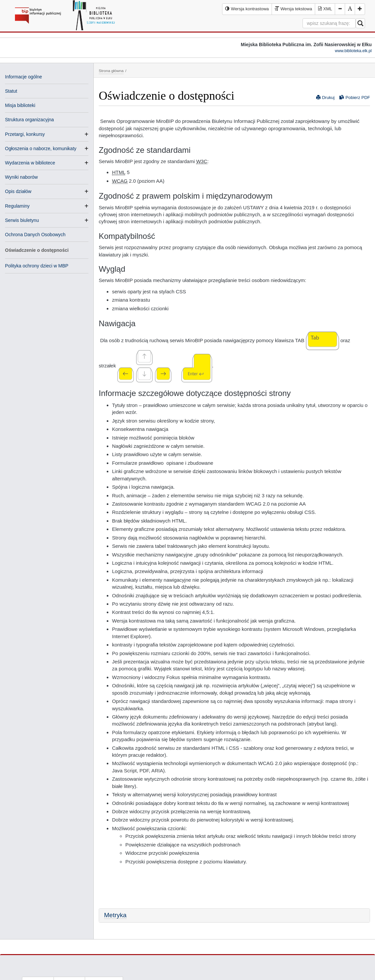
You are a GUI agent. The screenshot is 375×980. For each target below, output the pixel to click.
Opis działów (18, 191)
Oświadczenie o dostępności (37, 250)
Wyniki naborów (21, 177)
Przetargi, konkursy (25, 134)
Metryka (115, 915)
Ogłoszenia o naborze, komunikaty (41, 148)
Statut (11, 91)
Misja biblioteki (20, 105)
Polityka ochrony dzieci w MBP (37, 266)
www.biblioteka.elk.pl (353, 51)
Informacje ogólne (23, 77)
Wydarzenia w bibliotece (30, 163)
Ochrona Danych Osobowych (35, 235)
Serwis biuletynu (22, 220)
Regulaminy (17, 206)
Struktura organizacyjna (29, 120)
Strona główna (111, 71)
